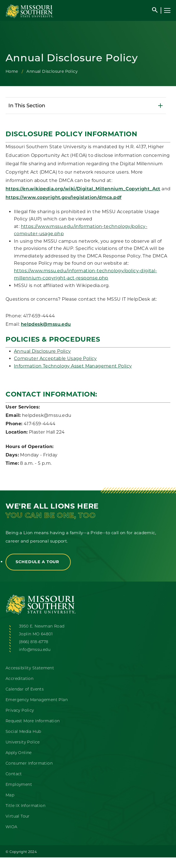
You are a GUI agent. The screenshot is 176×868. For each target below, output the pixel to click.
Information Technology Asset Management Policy (73, 366)
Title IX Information (25, 806)
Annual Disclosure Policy (42, 351)
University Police (23, 742)
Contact (14, 774)
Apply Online (19, 753)
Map (10, 795)
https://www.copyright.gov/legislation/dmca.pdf (63, 198)
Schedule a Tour (38, 562)
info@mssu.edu (35, 650)
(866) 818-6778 (34, 642)
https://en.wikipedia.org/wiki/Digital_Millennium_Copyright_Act (83, 189)
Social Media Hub (23, 731)
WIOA (12, 827)
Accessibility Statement (30, 668)
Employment (19, 784)
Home (12, 71)
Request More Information (33, 721)
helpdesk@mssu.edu (46, 325)
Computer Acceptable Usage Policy (55, 358)
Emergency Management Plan (37, 700)
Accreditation (19, 679)
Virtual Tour (18, 816)
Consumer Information (29, 763)
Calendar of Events (25, 689)
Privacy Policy (20, 710)
